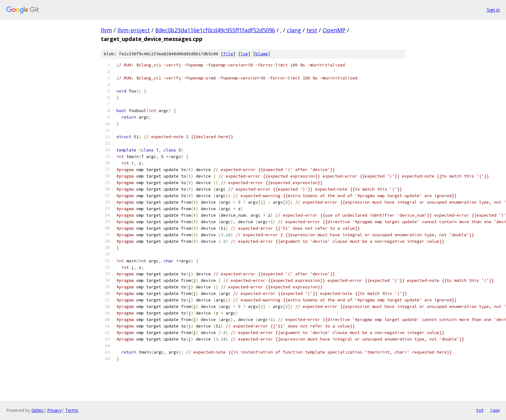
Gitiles (37, 410)
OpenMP (334, 30)
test (312, 30)
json (495, 410)
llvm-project (134, 30)
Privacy (54, 410)
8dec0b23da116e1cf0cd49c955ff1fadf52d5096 (215, 30)
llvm (106, 30)
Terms (72, 410)
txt (480, 410)
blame (262, 54)
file (228, 54)
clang (294, 30)
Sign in (493, 10)
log (244, 54)
